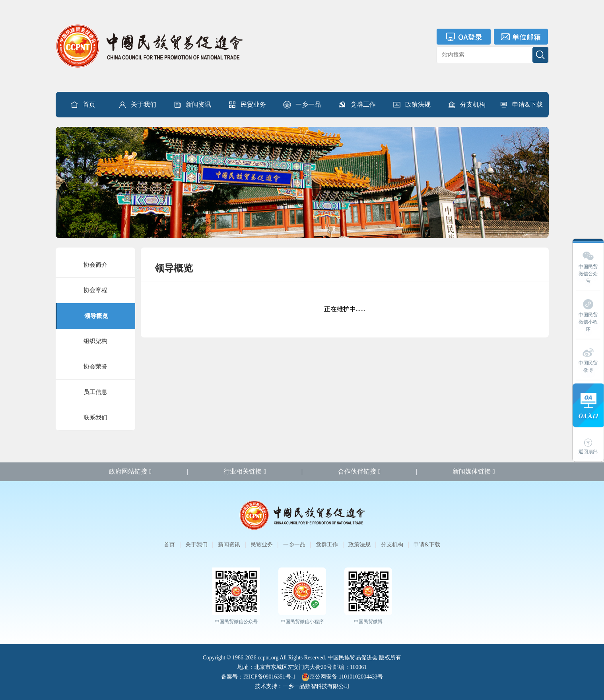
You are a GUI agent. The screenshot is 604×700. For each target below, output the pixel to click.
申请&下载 (521, 105)
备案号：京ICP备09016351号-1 (258, 677)
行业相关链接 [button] (245, 471)
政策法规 (412, 105)
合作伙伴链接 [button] (359, 471)
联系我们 (95, 417)
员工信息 (95, 392)
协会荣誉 (95, 367)
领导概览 (96, 316)
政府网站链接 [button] (130, 471)
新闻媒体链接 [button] (474, 471)
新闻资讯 (192, 105)
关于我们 (137, 105)
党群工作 (357, 105)
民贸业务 (247, 105)
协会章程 (95, 290)
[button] (137, 105)
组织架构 (95, 341)
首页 (83, 105)
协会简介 (95, 265)
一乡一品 (302, 105)
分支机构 (466, 105)
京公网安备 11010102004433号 (342, 677)
